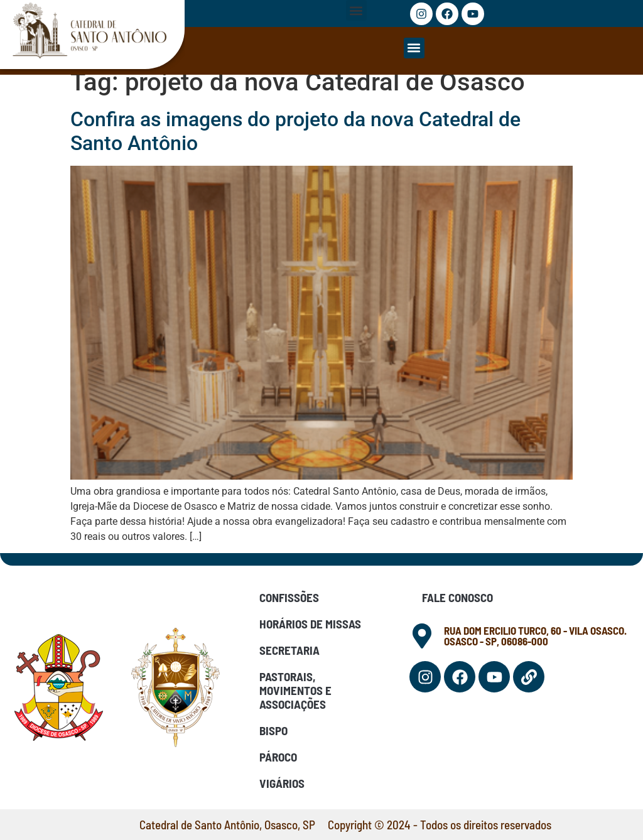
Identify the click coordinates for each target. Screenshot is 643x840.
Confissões (289, 597)
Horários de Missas (310, 624)
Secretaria (289, 650)
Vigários (282, 783)
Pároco (278, 757)
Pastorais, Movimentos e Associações (295, 690)
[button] (356, 10)
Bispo (273, 730)
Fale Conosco (457, 597)
